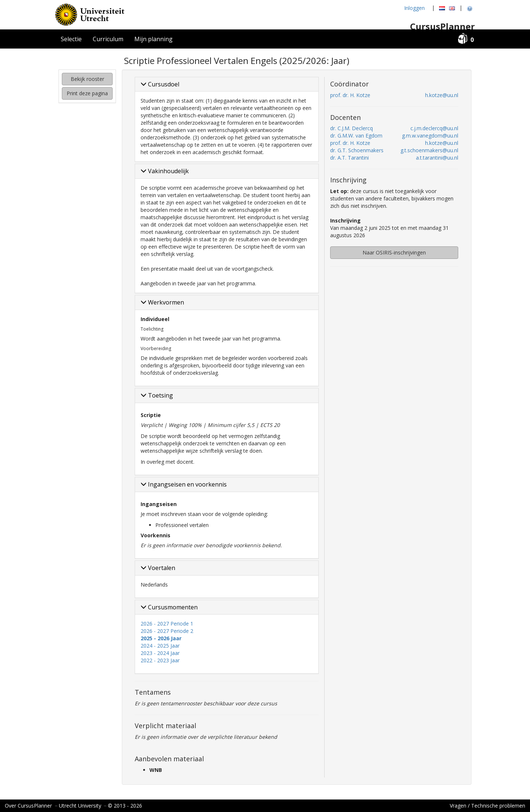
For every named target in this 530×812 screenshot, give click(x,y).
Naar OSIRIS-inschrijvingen (394, 252)
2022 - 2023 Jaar (160, 660)
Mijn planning (153, 39)
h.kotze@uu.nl (442, 95)
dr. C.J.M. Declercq (351, 128)
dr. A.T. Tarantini (349, 158)
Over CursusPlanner (28, 806)
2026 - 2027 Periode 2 (167, 631)
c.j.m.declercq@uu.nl (434, 128)
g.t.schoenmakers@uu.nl (429, 150)
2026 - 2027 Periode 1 (167, 624)
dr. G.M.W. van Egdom (356, 136)
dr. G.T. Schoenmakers (357, 150)
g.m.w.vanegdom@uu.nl (430, 136)
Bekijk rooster (87, 79)
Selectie (71, 39)
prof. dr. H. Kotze (350, 95)
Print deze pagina (87, 93)
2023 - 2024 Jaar (160, 653)
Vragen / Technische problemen (487, 806)
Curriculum (108, 39)
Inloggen (414, 8)
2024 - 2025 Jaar (160, 646)
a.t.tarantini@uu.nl (437, 158)
